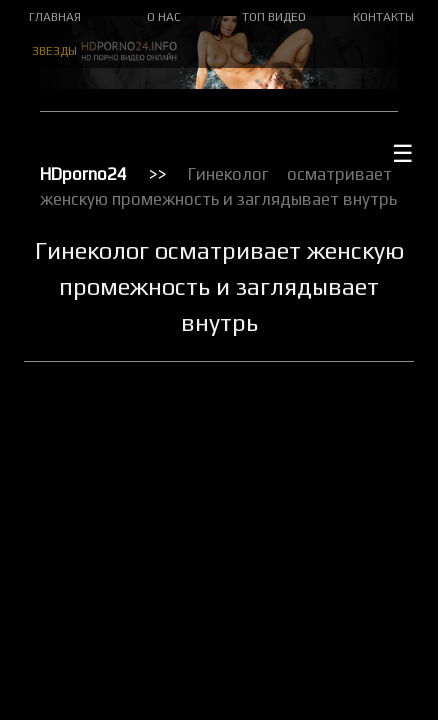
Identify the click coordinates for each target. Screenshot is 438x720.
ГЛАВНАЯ (55, 17)
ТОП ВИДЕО (274, 17)
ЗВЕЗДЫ (54, 51)
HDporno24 (83, 174)
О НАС (164, 17)
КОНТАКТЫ (383, 17)
